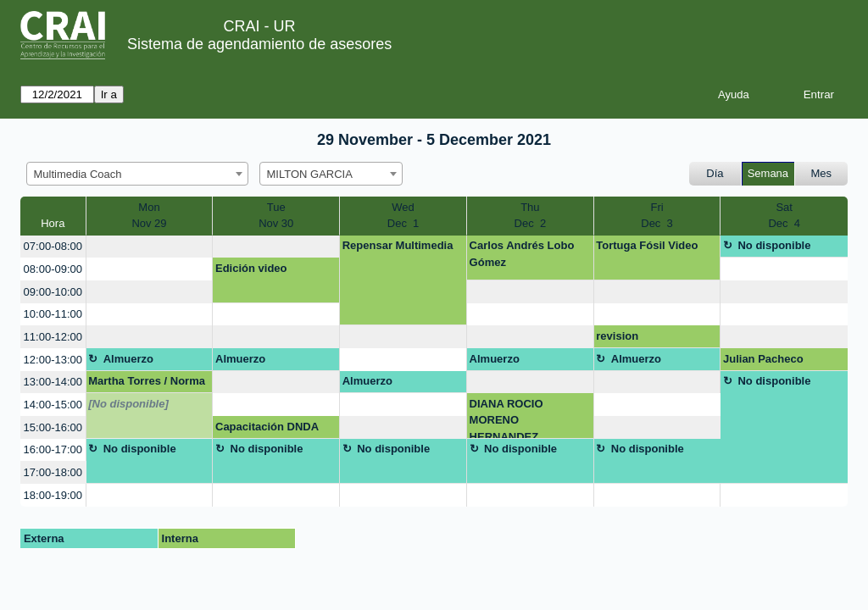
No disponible (774, 245)
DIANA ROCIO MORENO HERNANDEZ (506, 418)
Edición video (251, 268)
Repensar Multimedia (398, 245)
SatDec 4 (784, 216)
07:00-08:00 (53, 246)
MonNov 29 (149, 216)
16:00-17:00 (53, 449)
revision (617, 336)
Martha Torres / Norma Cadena (147, 384)
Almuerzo (128, 359)
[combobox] (137, 174)
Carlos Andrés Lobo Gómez (522, 254)
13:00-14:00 (53, 382)
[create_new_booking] (150, 247)
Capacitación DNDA (267, 427)
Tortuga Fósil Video (647, 245)
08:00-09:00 (53, 269)
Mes (822, 173)
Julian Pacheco (763, 359)
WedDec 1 (403, 216)
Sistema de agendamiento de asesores (259, 44)
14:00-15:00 (53, 405)
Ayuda (734, 94)
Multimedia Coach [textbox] (78, 174)
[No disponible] (128, 404)
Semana (768, 173)
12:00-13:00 (53, 360)
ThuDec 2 (531, 216)
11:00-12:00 (53, 337)
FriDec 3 (657, 216)
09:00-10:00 (53, 292)
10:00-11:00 (53, 314)
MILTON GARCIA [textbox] (310, 174)
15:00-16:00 (53, 427)
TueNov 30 (276, 216)
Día (715, 173)
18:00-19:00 (53, 495)
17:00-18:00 (53, 472)
